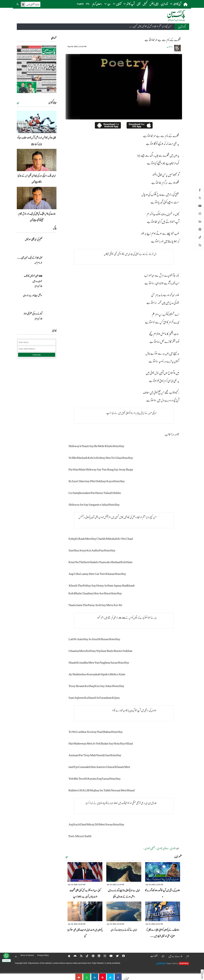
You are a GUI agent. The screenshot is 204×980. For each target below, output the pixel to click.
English (80, 4)
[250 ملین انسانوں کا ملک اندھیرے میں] (50, 280)
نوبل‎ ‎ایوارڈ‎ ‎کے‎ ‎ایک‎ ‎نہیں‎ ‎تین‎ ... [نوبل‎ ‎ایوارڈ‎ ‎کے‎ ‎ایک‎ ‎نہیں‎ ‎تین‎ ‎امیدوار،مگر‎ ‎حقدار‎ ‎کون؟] (30, 257)
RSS (200, 245)
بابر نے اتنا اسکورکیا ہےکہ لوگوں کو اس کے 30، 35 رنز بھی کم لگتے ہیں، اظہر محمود (127, 618)
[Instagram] (103, 956)
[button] (18, 4)
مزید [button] (107, 4)
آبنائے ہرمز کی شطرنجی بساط (33, 313)
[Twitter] (116, 956)
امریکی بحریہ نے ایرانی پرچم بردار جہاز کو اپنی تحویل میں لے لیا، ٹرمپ (131, 413)
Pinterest (200, 229)
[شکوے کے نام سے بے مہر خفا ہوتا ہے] (118, 977)
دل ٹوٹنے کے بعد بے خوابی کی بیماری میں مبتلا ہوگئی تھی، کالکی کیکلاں (130, 254)
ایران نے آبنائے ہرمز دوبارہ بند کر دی (124, 930)
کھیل (145, 4)
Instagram (200, 214)
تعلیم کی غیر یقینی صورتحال (33, 239)
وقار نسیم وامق (38, 286)
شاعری (173, 848)
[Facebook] (122, 956)
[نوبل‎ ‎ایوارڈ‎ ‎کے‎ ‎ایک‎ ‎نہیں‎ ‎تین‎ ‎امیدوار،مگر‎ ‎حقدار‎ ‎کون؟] (50, 262)
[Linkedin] (97, 956)
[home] (186, 4)
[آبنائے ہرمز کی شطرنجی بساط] (50, 318)
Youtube (200, 206)
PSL (88, 4)
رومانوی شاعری (163, 848)
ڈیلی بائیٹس (154, 4)
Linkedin (200, 222)
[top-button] (16, 957)
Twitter (200, 198)
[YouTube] (109, 956)
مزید (67, 857)
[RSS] (80, 956)
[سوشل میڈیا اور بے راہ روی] (50, 300)
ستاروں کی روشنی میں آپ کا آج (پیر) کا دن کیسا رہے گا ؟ (134, 710)
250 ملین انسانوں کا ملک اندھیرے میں (33, 278)
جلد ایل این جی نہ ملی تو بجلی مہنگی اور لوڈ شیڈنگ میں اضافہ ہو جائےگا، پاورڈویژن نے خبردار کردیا (121, 803)
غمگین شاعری (150, 848)
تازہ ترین (164, 4)
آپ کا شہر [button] (129, 4)
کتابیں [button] (117, 4)
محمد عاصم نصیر (38, 263)
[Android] (73, 956)
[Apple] (67, 956)
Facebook (200, 190)
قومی (138, 4)
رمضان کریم (97, 4)
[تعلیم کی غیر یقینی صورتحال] (50, 244)
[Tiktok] (85, 956)
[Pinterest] (91, 956)
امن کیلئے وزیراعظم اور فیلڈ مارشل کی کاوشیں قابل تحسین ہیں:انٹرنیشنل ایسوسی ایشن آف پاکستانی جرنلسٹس (118, 517)
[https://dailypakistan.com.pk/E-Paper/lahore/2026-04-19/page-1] (37, 69)
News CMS (172, 963)
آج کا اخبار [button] (176, 4)
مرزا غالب (170, 47)
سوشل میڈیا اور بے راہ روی (32, 295)
